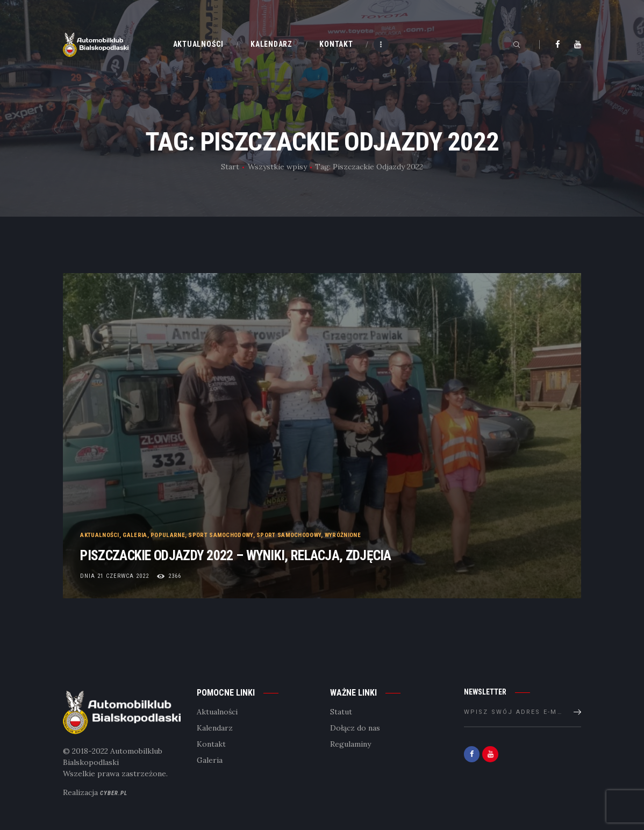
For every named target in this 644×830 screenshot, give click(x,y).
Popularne (168, 530)
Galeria (135, 530)
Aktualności (100, 530)
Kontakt (211, 745)
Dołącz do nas (355, 728)
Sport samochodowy (221, 530)
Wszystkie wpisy (277, 167)
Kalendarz (215, 728)
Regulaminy (350, 745)
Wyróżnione (343, 530)
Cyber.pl (114, 793)
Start (230, 167)
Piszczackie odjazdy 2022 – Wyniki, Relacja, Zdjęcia (294, 553)
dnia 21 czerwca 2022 (115, 576)
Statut (341, 712)
